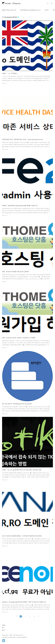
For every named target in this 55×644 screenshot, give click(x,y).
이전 (17, 616)
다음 (38, 616)
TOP (52, 625)
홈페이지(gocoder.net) (9, 10)
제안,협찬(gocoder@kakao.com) (30, 10)
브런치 (47, 10)
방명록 (4, 625)
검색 (48, 3)
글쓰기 (4, 630)
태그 (3, 628)
